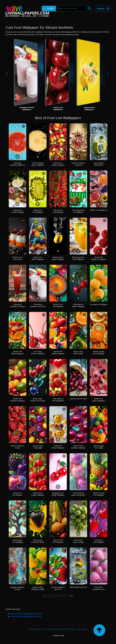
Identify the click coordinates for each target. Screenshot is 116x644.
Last (72, 596)
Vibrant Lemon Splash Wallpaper (58, 258)
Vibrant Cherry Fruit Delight (38, 447)
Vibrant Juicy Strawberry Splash (38, 541)
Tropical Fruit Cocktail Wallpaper (18, 211)
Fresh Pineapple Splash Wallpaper (38, 164)
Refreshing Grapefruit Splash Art (17, 164)
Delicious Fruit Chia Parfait (17, 258)
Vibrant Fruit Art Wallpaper (18, 494)
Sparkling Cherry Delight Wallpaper (58, 494)
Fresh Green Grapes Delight (78, 541)
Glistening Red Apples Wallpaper (78, 305)
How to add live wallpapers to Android (26, 614)
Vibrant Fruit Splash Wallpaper (38, 258)
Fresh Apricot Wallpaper (99, 304)
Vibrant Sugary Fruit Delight (99, 447)
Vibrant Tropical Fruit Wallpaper (99, 494)
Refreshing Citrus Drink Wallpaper (78, 258)
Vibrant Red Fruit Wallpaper (58, 211)
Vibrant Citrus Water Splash (78, 353)
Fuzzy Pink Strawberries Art (99, 588)
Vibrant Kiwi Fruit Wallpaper (38, 211)
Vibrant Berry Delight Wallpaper (38, 494)
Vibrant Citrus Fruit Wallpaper (58, 305)
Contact (31, 629)
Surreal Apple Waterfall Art (99, 164)
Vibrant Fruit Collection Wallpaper (17, 400)
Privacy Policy (70, 629)
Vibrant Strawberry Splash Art (58, 588)
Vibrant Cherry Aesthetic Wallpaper (78, 447)
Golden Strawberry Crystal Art (78, 164)
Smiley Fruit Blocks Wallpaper (58, 447)
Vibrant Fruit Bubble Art (99, 210)
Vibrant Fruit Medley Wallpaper (58, 164)
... (67, 596)
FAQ (79, 629)
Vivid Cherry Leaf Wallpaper (99, 541)
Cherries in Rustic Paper (78, 399)
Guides (85, 629)
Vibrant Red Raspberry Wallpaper (99, 258)
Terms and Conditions (54, 629)
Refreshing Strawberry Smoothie (38, 305)
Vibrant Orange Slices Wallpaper (99, 353)
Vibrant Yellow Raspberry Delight (38, 588)
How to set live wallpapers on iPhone (26, 616)
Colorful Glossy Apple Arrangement (78, 494)
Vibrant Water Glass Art (78, 587)
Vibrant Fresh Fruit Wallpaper (58, 541)
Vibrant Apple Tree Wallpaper (17, 541)
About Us (40, 629)
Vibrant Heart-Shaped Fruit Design (38, 400)
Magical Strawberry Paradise (17, 588)
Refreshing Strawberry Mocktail (18, 305)
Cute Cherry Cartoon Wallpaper (38, 353)
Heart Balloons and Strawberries (58, 400)
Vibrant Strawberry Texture (18, 447)
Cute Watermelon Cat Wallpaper (78, 211)
